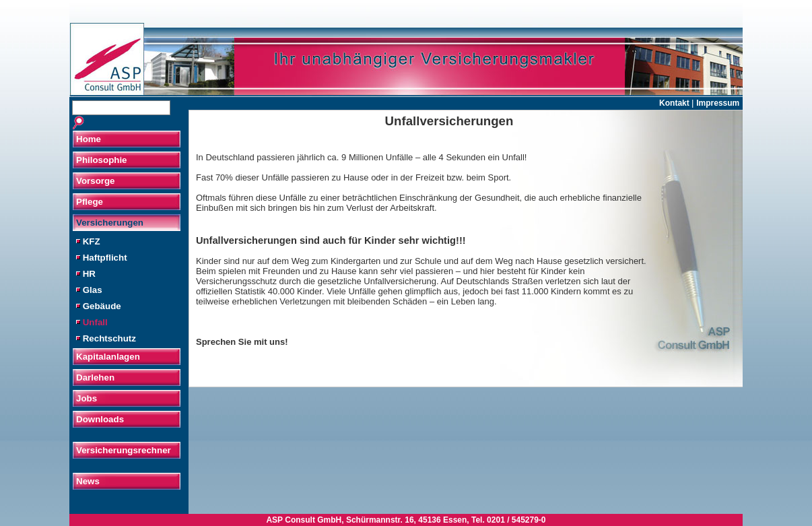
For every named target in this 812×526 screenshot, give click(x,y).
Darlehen (95, 377)
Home (89, 139)
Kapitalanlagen (108, 357)
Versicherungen (110, 223)
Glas (89, 290)
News (88, 481)
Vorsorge (96, 181)
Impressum (718, 103)
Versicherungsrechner (124, 450)
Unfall (92, 322)
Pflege (90, 202)
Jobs (87, 398)
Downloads (100, 419)
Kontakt (675, 103)
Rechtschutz (106, 338)
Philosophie (102, 160)
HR (86, 274)
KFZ (88, 241)
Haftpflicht (102, 258)
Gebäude (99, 306)
